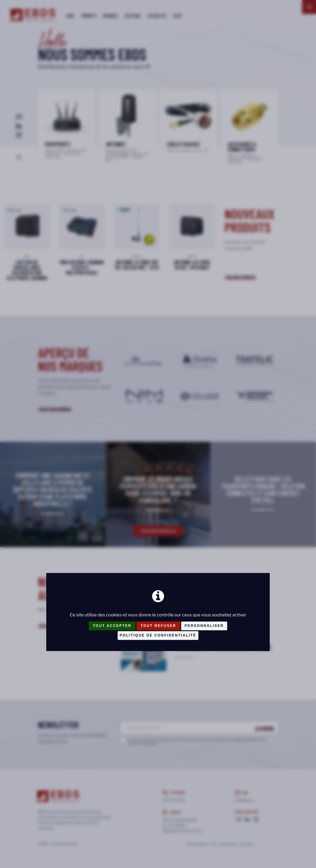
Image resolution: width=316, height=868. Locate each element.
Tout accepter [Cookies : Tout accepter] (112, 626)
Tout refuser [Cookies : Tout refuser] (158, 626)
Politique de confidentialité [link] (158, 635)
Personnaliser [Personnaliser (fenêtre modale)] (204, 626)
